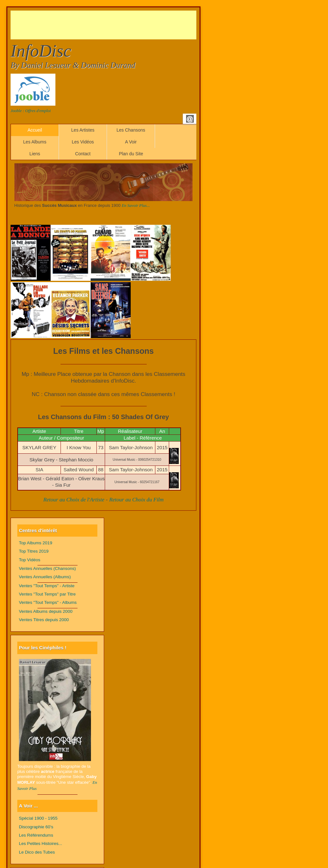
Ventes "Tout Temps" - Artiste (47, 586)
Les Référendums (36, 835)
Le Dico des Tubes (37, 852)
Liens (35, 154)
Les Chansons (131, 130)
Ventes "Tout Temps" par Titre (47, 594)
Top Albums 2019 (36, 543)
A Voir (131, 142)
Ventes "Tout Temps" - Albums (48, 602)
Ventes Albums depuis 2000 (46, 611)
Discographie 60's (36, 827)
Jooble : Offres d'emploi (31, 111)
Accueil (35, 130)
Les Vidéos (83, 142)
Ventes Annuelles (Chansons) (47, 568)
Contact (83, 154)
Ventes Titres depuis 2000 (44, 620)
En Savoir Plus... (136, 205)
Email (190, 119)
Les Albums (35, 142)
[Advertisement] (127, 25)
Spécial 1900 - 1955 (38, 818)
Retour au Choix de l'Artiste (74, 500)
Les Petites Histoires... (41, 844)
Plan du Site (131, 154)
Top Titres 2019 (34, 551)
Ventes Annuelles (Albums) (45, 577)
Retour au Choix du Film (136, 500)
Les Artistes (83, 130)
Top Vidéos (30, 560)
